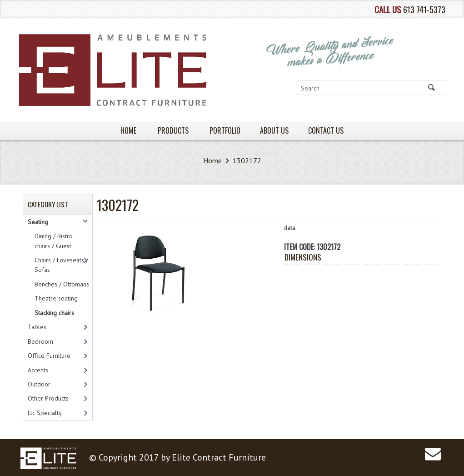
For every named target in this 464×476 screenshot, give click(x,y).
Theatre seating (56, 298)
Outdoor (39, 384)
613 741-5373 (424, 9)
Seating (38, 222)
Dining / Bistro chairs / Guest (54, 241)
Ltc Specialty (45, 413)
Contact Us (326, 130)
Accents (38, 370)
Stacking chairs (54, 313)
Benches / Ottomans (62, 284)
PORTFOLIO (225, 130)
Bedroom (40, 341)
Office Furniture (49, 356)
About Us (274, 130)
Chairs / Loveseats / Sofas (61, 265)
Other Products (48, 398)
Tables (37, 327)
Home (212, 160)
